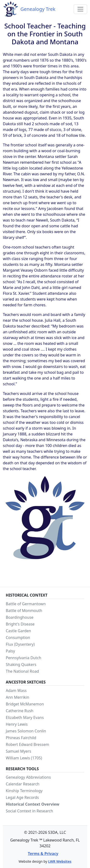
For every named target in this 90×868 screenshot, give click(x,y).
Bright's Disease (20, 624)
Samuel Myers (18, 751)
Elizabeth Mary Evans (25, 717)
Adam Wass (16, 690)
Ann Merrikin (18, 697)
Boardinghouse (20, 617)
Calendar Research (23, 784)
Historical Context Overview (33, 804)
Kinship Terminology (24, 791)
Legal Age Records (22, 797)
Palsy (10, 651)
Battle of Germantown (26, 604)
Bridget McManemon (25, 704)
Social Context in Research (29, 811)
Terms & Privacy (43, 854)
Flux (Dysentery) (20, 644)
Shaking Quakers (21, 664)
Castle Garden (18, 631)
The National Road (22, 671)
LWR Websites (60, 861)
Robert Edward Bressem (27, 744)
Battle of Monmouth (24, 611)
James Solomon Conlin (26, 731)
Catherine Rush (20, 711)
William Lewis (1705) (24, 758)
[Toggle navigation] (80, 9)
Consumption (18, 638)
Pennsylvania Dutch (24, 658)
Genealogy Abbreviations (28, 777)
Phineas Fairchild (21, 738)
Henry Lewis (17, 724)
